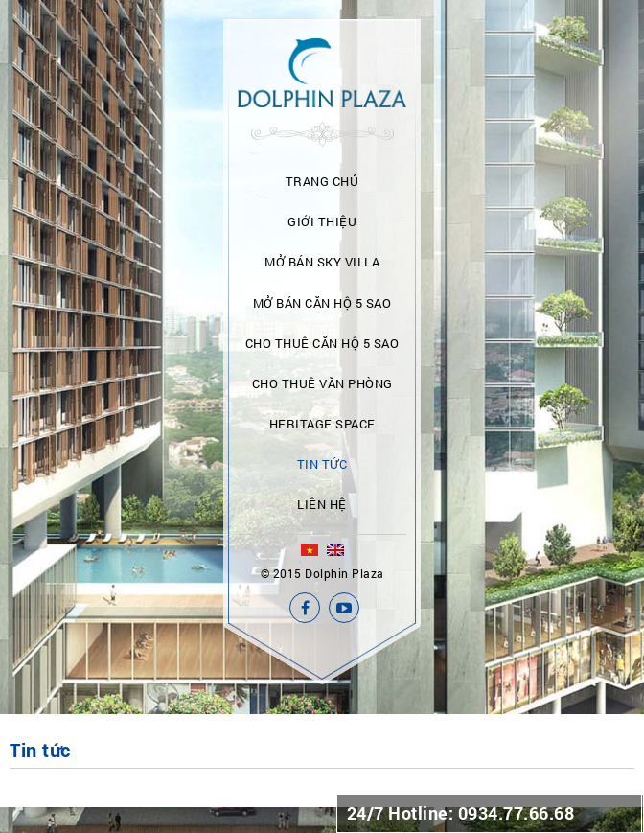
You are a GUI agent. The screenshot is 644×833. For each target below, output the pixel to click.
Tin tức (322, 464)
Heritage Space (322, 424)
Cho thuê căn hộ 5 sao (322, 343)
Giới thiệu (322, 221)
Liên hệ (322, 504)
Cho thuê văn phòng (322, 383)
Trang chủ (322, 181)
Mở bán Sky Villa (322, 262)
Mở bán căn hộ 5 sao (322, 303)
